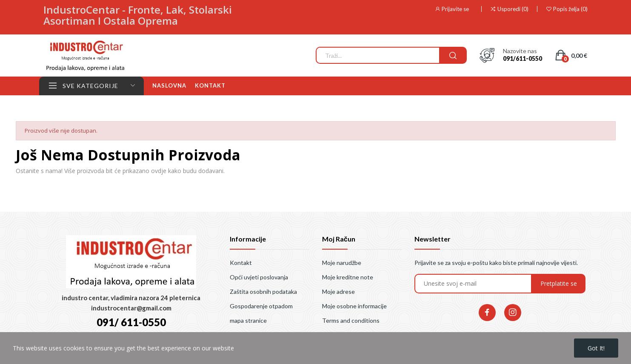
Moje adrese (338, 291)
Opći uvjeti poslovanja (259, 277)
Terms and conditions (351, 320)
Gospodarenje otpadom (261, 306)
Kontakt (241, 263)
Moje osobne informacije (354, 306)
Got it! (596, 348)
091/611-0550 (523, 59)
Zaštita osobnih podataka (263, 291)
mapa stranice (248, 320)
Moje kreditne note (348, 277)
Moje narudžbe (342, 263)
